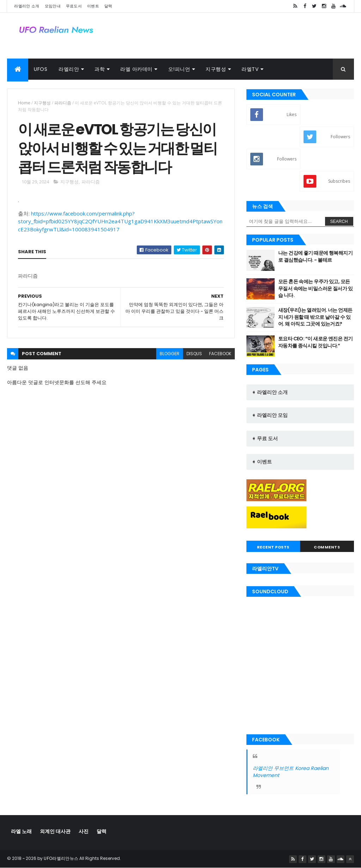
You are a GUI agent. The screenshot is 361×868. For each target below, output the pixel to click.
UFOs (41, 69)
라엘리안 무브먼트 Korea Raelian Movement (291, 772)
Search (339, 221)
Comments (327, 547)
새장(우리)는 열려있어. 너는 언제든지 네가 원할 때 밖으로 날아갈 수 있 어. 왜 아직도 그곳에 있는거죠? (315, 317)
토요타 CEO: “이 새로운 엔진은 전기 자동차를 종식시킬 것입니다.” (316, 342)
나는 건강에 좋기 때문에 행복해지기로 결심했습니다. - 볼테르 (315, 256)
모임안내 (53, 6)
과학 (100, 69)
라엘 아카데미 (136, 69)
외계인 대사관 (55, 831)
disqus (194, 354)
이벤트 (93, 6)
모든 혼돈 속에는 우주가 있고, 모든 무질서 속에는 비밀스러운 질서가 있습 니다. (315, 288)
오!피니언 (179, 69)
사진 (84, 831)
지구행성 (216, 69)
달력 (108, 6)
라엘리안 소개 (27, 6)
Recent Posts (273, 547)
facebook (220, 354)
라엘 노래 (21, 831)
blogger (170, 354)
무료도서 (74, 6)
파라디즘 (63, 103)
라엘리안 (69, 69)
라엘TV (250, 69)
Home (24, 103)
